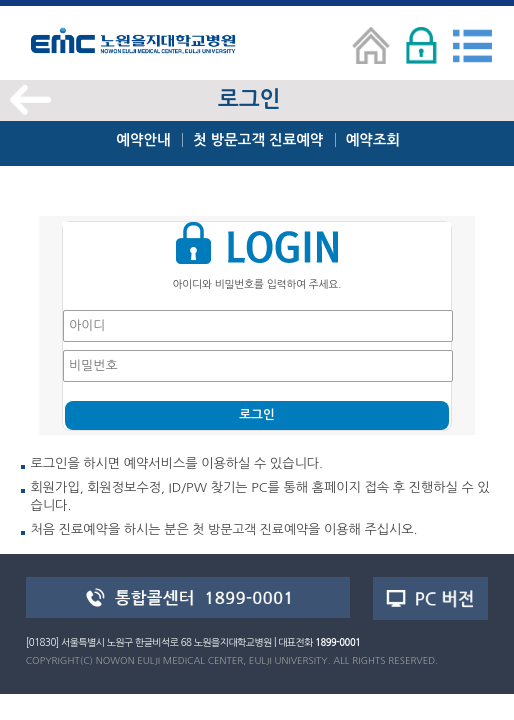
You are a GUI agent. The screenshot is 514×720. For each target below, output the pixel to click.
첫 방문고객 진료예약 (258, 140)
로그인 (256, 414)
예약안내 (143, 140)
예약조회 (373, 140)
